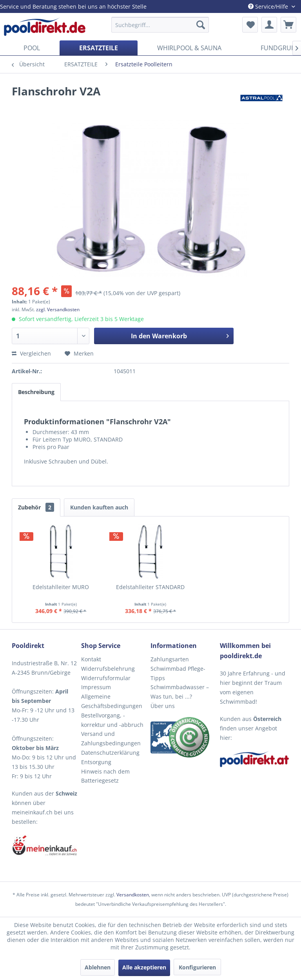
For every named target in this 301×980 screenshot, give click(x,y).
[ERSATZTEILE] (99, 48)
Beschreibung (36, 392)
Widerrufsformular (106, 678)
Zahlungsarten (170, 659)
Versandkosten (133, 895)
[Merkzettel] (250, 25)
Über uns (163, 706)
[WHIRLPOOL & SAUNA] (189, 48)
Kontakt (91, 659)
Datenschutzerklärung (110, 753)
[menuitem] (160, 25)
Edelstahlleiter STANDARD (150, 587)
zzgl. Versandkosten (58, 309)
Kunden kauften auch (99, 507)
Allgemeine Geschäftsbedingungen (112, 701)
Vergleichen (31, 353)
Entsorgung (96, 762)
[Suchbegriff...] (160, 25)
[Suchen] (201, 25)
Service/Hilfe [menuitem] (269, 6)
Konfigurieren (197, 967)
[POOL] (32, 48)
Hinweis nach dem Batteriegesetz (105, 776)
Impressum (96, 687)
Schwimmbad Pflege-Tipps (178, 673)
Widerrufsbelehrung (108, 669)
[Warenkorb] (288, 25)
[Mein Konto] (269, 25)
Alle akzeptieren (144, 967)
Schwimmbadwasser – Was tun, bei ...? (180, 692)
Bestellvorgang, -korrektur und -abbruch (112, 720)
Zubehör (36, 507)
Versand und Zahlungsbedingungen (111, 738)
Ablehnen (98, 967)
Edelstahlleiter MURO (61, 587)
